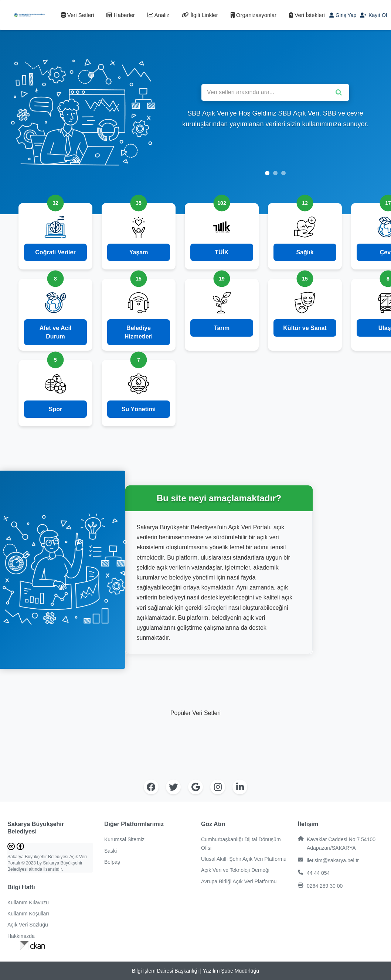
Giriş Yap (343, 15)
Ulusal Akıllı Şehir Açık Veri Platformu (244, 859)
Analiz (158, 15)
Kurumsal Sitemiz (124, 839)
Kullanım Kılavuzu (28, 902)
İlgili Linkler (200, 15)
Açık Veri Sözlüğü (28, 925)
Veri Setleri (78, 15)
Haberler (121, 15)
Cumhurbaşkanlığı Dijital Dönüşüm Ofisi (241, 843)
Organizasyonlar (254, 15)
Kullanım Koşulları (28, 914)
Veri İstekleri (307, 15)
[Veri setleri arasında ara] (275, 92)
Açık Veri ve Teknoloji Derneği (235, 870)
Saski (110, 851)
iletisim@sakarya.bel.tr (328, 860)
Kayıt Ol (373, 15)
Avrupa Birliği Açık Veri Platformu (239, 881)
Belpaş (112, 862)
